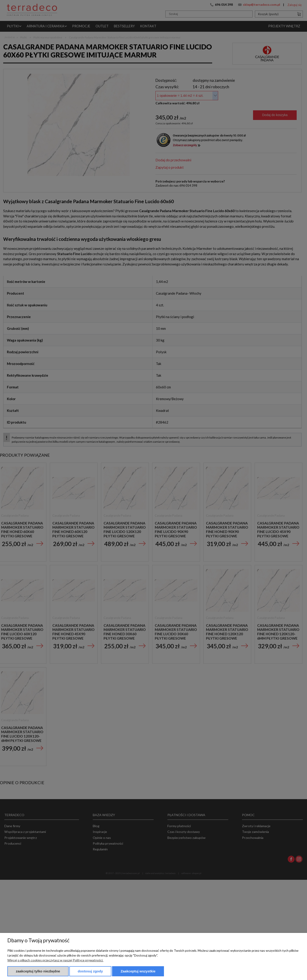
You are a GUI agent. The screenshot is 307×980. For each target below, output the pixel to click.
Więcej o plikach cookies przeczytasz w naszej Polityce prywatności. (55, 960)
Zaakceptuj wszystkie (138, 971)
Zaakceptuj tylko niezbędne (38, 971)
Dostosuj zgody (90, 971)
